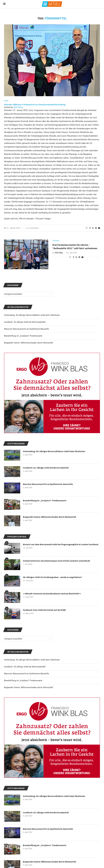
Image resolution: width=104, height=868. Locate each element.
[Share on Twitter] (93, 228)
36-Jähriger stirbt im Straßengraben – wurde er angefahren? (52, 577)
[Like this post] (87, 228)
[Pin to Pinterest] (96, 228)
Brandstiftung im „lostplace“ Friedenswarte (23, 681)
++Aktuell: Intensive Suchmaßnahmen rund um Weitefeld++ (52, 594)
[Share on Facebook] (90, 228)
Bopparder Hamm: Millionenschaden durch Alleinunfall (28, 687)
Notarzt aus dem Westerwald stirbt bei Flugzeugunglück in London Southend (61, 544)
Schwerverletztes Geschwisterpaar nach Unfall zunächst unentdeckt (57, 561)
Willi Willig (18, 107)
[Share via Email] (99, 228)
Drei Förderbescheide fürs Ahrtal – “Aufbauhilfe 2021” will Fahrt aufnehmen (75, 247)
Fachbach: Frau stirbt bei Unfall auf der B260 (44, 610)
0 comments (32, 228)
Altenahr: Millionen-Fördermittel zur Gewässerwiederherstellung (35, 105)
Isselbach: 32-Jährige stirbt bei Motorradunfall (25, 667)
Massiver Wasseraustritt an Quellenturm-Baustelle (27, 674)
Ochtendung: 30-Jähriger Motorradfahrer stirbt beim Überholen (32, 660)
